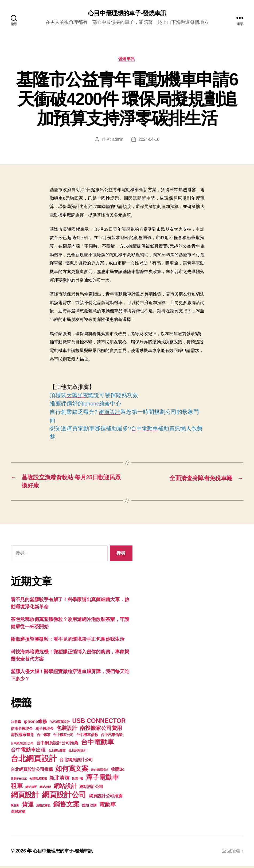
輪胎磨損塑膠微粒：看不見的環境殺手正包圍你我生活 (68, 641)
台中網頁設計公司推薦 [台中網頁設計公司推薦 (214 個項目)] (57, 745)
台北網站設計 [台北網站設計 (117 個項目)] (77, 752)
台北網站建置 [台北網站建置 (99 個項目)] (57, 752)
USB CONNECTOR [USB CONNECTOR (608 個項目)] (100, 723)
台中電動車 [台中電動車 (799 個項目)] (97, 744)
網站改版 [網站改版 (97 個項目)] (45, 789)
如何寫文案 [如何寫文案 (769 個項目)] (72, 770)
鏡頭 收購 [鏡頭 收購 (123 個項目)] (89, 807)
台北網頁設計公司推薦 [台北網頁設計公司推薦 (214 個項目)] (32, 771)
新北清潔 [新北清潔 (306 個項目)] (59, 780)
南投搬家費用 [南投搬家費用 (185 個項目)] (22, 736)
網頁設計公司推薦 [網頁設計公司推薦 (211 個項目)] (106, 798)
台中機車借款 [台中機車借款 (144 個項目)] (87, 737)
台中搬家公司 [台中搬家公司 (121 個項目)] (63, 737)
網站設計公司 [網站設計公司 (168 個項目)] (91, 789)
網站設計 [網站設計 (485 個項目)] (65, 788)
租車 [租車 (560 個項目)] (17, 788)
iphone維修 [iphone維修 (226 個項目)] (35, 723)
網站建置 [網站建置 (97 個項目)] (31, 789)
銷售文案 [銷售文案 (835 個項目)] (66, 806)
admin (118, 140)
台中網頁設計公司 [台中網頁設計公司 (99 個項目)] (22, 745)
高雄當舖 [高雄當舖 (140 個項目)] (18, 814)
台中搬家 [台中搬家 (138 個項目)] (44, 737)
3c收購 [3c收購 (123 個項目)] (16, 724)
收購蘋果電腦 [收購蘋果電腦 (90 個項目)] (38, 780)
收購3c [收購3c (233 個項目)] (118, 771)
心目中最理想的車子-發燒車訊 (127, 13)
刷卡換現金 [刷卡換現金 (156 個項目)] (44, 730)
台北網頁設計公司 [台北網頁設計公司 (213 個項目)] (76, 761)
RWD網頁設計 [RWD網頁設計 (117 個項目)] (59, 724)
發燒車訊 (127, 60)
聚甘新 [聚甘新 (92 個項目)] (15, 807)
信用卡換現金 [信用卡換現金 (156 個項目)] (22, 730)
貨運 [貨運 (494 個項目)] (28, 806)
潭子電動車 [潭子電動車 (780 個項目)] (103, 779)
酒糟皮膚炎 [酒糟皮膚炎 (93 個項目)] (43, 807)
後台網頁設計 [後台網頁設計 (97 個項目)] (99, 772)
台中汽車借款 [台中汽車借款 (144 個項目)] (112, 737)
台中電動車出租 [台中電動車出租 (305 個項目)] (28, 752)
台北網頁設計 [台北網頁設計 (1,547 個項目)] (34, 760)
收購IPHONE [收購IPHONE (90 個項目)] (19, 780)
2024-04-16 (149, 140)
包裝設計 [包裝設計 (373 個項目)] (67, 730)
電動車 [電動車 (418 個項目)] (107, 806)
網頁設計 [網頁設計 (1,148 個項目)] (25, 797)
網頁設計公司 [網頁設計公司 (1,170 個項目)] (64, 797)
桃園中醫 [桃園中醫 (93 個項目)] (78, 780)
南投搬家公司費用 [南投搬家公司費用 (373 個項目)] (101, 730)
